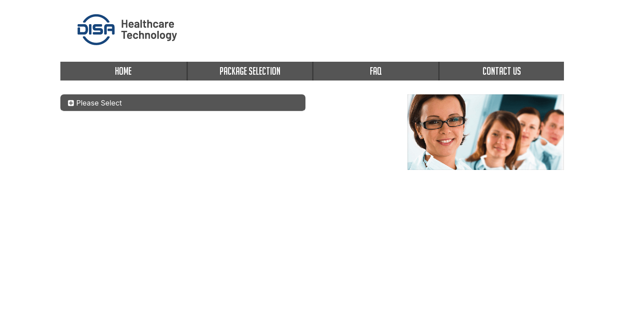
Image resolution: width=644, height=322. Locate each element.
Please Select (95, 103)
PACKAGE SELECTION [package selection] (250, 71)
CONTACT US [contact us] (502, 71)
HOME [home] (123, 71)
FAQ (376, 71)
